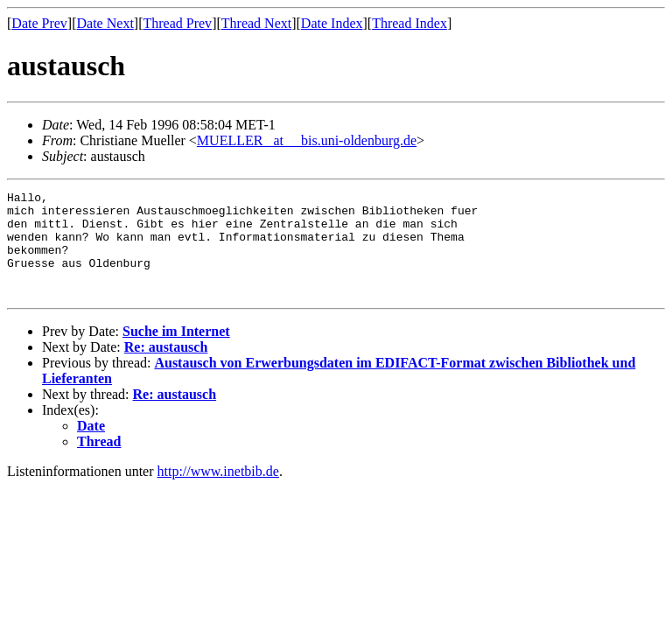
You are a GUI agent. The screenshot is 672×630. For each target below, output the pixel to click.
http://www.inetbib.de (218, 492)
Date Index (332, 23)
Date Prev (39, 23)
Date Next (105, 23)
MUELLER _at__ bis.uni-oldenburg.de (307, 140)
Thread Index (409, 23)
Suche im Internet (176, 352)
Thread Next (256, 23)
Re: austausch (166, 368)
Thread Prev (177, 23)
